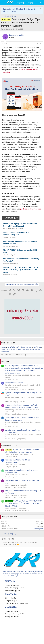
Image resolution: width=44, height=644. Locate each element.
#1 (41, 44)
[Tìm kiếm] (41, 3)
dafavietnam (21, 347)
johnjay (9, 349)
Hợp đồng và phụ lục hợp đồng (15, 439)
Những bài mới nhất (9, 445)
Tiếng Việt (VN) (8, 539)
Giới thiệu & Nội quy (11, 379)
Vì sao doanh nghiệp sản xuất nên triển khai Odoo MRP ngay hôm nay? (20, 225)
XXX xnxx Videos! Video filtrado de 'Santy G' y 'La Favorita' (21, 260)
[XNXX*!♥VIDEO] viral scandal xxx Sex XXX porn (20, 251)
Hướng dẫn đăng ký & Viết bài (15, 402)
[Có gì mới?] (37, 3)
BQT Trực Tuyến (8, 343)
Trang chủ (12, 544)
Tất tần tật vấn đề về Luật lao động (16, 603)
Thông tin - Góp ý (11, 601)
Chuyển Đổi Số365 (10, 229)
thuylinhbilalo (6, 351)
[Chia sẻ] (38, 44)
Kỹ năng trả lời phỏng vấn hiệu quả (16, 614)
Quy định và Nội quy (15, 542)
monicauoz (8, 255)
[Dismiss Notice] (41, 9)
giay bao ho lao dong (33, 349)
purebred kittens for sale (14, 383)
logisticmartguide (9, 29)
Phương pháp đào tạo (12, 617)
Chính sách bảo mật (31, 542)
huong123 (8, 275)
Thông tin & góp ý (11, 456)
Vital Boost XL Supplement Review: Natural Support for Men (20, 242)
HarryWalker (8, 246)
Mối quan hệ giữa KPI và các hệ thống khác (19, 389)
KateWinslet (37, 347)
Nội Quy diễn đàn (11, 598)
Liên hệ (4, 542)
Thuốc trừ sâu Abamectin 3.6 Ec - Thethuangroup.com (16, 234)
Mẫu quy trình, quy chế (12, 591)
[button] (3, 3)
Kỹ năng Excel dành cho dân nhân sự (17, 510)
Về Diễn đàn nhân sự (12, 585)
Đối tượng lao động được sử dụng (16, 414)
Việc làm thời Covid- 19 (12, 611)
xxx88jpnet (39, 529)
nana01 (7, 237)
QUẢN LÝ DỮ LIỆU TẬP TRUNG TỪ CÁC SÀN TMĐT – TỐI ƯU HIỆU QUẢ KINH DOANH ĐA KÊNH (20, 270)
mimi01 (4, 349)
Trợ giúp (4, 544)
